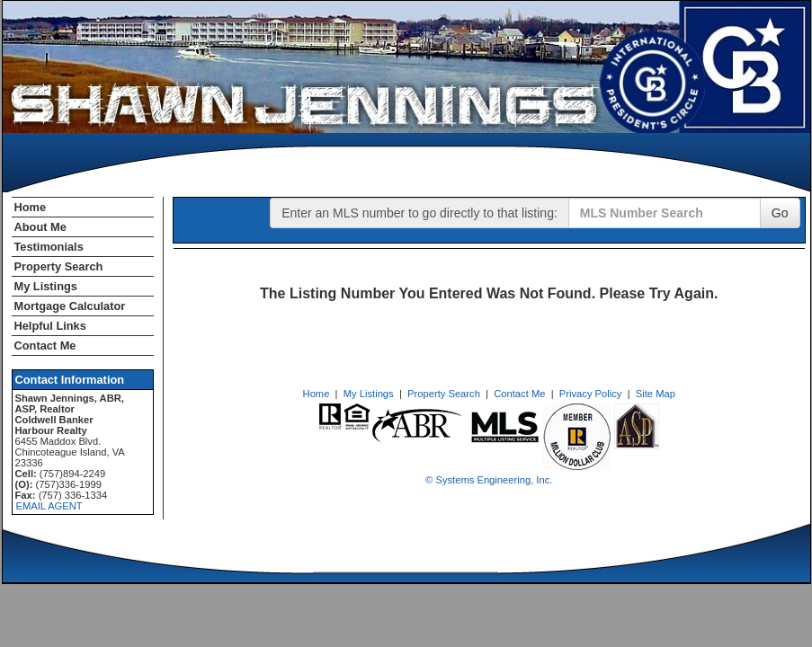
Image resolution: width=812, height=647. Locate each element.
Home (31, 207)
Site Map (656, 394)
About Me (40, 227)
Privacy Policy (591, 394)
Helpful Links (50, 326)
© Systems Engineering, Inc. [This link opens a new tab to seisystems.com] (489, 480)
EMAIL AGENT (49, 506)
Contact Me (45, 346)
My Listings (46, 286)
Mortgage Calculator (70, 306)
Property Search (59, 266)
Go (780, 213)
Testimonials (49, 247)
